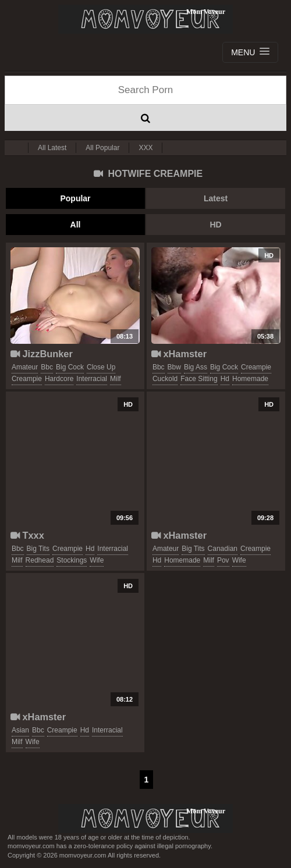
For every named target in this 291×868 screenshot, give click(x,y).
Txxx (27, 535)
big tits (38, 549)
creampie (27, 379)
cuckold (165, 379)
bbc (47, 367)
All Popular (102, 148)
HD (215, 225)
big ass (196, 367)
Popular (75, 198)
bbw (174, 367)
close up (101, 367)
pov (223, 560)
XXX (145, 148)
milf (116, 379)
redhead (40, 560)
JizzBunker (42, 354)
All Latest (52, 148)
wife (97, 560)
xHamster (179, 354)
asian (20, 730)
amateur (25, 367)
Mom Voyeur (145, 19)
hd (225, 379)
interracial (92, 379)
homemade (250, 379)
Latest (216, 198)
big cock (70, 367)
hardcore (59, 379)
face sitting (199, 379)
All (76, 225)
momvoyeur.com (145, 819)
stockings (72, 560)
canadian (223, 549)
